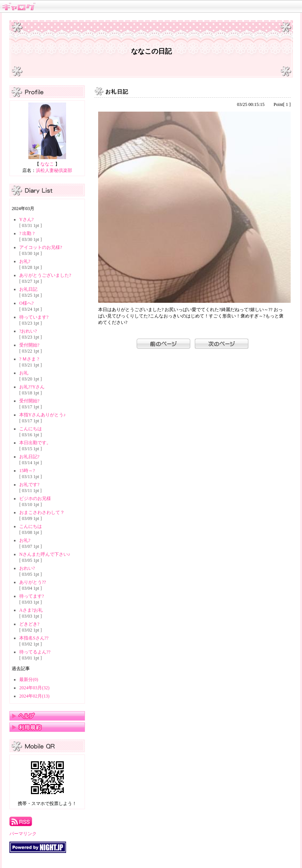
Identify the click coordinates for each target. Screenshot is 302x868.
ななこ (47, 164)
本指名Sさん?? (34, 638)
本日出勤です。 (35, 443)
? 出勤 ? (27, 233)
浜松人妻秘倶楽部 (54, 170)
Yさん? (26, 219)
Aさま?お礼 (31, 610)
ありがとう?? (33, 582)
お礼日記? (29, 457)
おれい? (27, 568)
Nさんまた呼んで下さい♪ (45, 554)
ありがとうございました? (45, 275)
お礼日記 (28, 289)
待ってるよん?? (35, 652)
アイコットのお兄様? (41, 247)
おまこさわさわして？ (42, 512)
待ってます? (32, 596)
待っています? (34, 317)
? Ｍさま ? (29, 359)
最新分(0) (29, 679)
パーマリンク (23, 834)
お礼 (24, 373)
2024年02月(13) (34, 696)
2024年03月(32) (34, 688)
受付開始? (29, 345)
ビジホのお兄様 (35, 498)
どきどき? (29, 624)
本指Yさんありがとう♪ (42, 415)
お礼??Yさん (32, 387)
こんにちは (31, 429)
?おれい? (28, 331)
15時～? (27, 471)
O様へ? (26, 303)
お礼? (25, 261)
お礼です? (29, 485)
